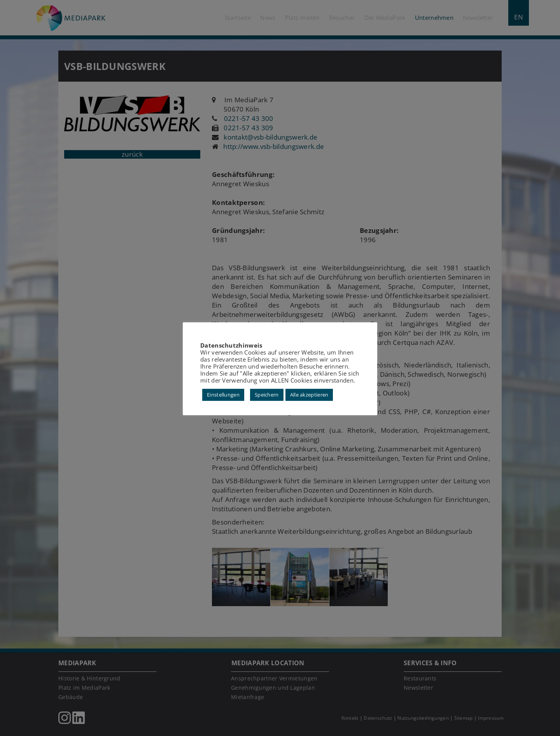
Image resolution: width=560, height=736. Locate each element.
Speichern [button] (267, 395)
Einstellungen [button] (223, 395)
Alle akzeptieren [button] (309, 395)
